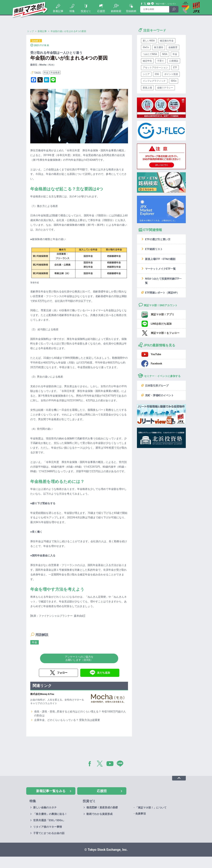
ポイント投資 (171, 74)
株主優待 (159, 47)
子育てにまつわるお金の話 (49, 833)
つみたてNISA (150, 54)
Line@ (153, 4)
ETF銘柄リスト (154, 249)
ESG (157, 74)
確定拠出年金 (167, 41)
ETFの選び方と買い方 (158, 239)
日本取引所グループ (157, 386)
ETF (175, 67)
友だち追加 (104, 673)
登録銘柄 (131, 11)
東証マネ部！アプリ (163, 314)
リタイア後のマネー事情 (48, 827)
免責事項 (141, 814)
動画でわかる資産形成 (99, 814)
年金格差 (55, 72)
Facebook (142, 4)
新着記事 (58, 11)
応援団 (101, 11)
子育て (161, 61)
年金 (46, 72)
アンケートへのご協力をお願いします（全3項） (79, 658)
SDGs (174, 81)
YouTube (149, 4)
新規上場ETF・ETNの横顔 (160, 259)
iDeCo (146, 47)
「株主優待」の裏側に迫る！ (50, 814)
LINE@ (121, 764)
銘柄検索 (116, 11)
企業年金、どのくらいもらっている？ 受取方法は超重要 (67, 720)
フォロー (62, 673)
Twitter (145, 4)
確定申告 (147, 61)
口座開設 (174, 61)
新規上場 (147, 88)
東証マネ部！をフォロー (165, 333)
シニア (146, 74)
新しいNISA (149, 41)
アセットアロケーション (155, 67)
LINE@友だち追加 (161, 324)
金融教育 (173, 47)
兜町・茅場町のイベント (159, 395)
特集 (72, 11)
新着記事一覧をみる (51, 791)
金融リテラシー (165, 88)
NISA (165, 54)
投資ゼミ (86, 11)
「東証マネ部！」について (164, 4)
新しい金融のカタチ (45, 807)
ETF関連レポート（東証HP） (162, 293)
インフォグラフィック (154, 81)
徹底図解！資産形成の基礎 (102, 807)
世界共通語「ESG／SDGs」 (49, 820)
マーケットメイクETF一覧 (160, 269)
